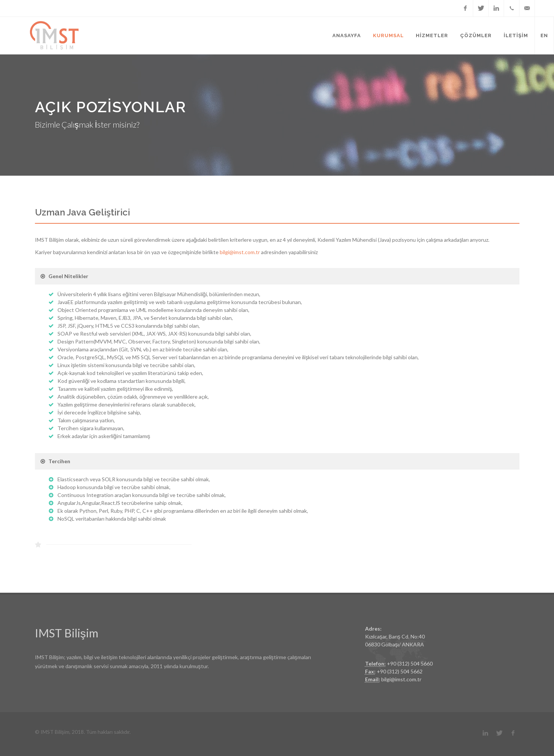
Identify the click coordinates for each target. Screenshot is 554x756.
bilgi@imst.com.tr (240, 252)
